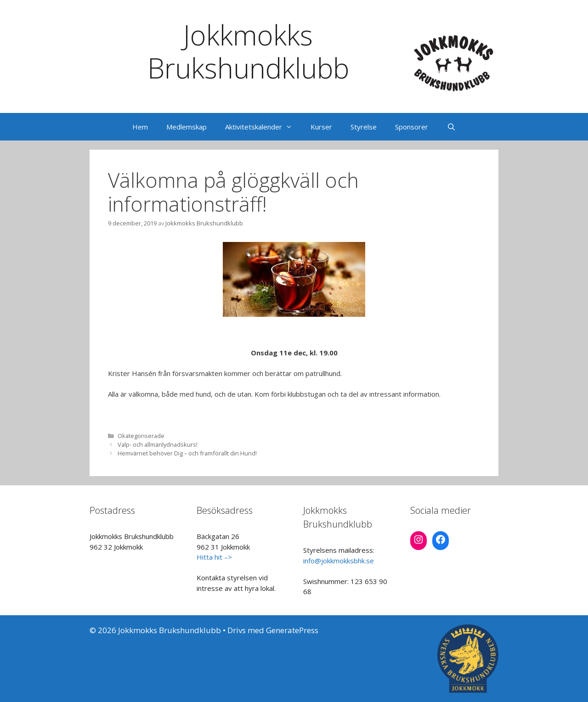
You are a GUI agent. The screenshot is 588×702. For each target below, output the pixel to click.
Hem (140, 127)
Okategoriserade (141, 436)
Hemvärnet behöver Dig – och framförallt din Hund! (187, 453)
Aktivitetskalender (263, 127)
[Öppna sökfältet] (451, 127)
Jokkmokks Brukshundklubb (248, 51)
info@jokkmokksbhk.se (339, 561)
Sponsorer (412, 127)
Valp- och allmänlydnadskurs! (158, 444)
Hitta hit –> (214, 557)
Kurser (321, 127)
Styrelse (364, 127)
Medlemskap (187, 127)
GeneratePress (292, 630)
